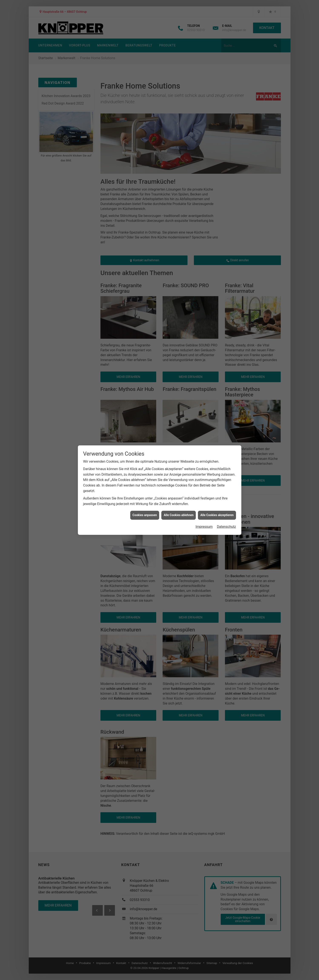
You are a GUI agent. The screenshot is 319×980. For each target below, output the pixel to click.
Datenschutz (226, 527)
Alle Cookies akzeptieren (217, 515)
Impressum (204, 527)
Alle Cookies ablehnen (179, 515)
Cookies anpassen (145, 515)
